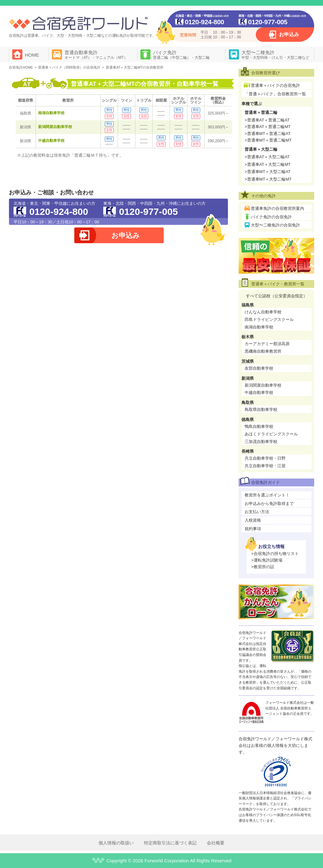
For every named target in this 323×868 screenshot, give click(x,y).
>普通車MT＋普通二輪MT (268, 140)
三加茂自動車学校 (261, 442)
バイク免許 (181, 55)
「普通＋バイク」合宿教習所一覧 (275, 94)
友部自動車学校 (259, 368)
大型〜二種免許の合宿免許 (275, 225)
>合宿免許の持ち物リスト (275, 554)
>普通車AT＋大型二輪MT (268, 164)
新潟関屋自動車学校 (55, 127)
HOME (32, 55)
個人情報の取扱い (116, 843)
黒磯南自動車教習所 (263, 351)
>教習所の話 (263, 567)
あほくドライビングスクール (271, 434)
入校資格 (253, 520)
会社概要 (216, 843)
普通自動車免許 (96, 55)
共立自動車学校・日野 (265, 458)
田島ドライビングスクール (269, 319)
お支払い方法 (257, 512)
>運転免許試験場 (267, 560)
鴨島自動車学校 (259, 426)
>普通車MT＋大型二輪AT (268, 172)
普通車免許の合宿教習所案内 (278, 208)
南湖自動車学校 (51, 113)
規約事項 (253, 529)
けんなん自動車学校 (263, 312)
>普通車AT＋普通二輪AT (267, 120)
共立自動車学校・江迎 (265, 466)
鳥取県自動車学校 (261, 409)
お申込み (289, 34)
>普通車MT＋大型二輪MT (268, 179)
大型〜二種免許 (275, 55)
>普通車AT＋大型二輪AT (267, 157)
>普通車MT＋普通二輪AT (268, 134)
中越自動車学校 (51, 141)
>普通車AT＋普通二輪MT (268, 127)
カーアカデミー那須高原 (267, 344)
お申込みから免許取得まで (269, 504)
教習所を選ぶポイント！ (267, 495)
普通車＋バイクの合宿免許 (275, 85)
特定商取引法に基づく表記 (170, 843)
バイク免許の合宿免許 (271, 217)
